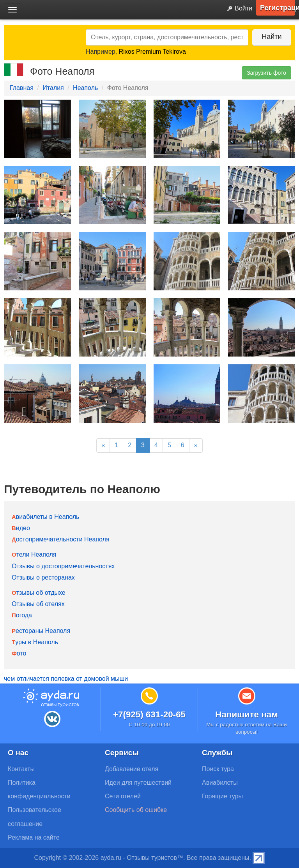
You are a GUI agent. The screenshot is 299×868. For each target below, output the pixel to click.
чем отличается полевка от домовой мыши (66, 679)
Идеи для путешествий (138, 783)
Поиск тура (218, 769)
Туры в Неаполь (35, 642)
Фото (19, 653)
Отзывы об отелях (38, 604)
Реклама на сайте (34, 837)
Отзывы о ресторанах (43, 577)
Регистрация (278, 8)
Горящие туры (222, 796)
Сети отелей (123, 796)
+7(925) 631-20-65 (149, 714)
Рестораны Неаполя (41, 631)
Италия (53, 88)
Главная (22, 88)
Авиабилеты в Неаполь (45, 517)
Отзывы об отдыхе (39, 593)
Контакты (21, 769)
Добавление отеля (132, 769)
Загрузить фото (266, 73)
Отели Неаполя (34, 554)
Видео (21, 528)
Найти (272, 37)
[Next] (196, 445)
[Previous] (103, 445)
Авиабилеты (220, 783)
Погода (22, 615)
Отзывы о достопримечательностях (63, 566)
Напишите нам (247, 714)
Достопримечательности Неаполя (61, 539)
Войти (238, 9)
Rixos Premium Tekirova (152, 52)
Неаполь (85, 88)
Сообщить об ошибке (136, 810)
